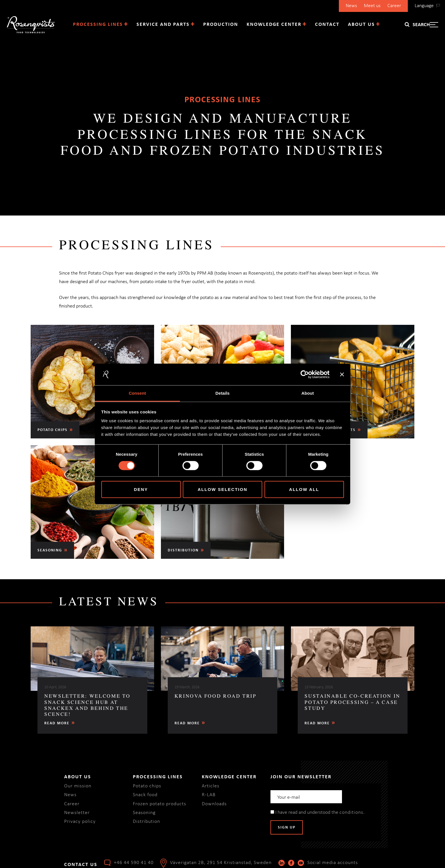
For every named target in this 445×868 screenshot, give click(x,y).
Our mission (78, 786)
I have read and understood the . (317, 812)
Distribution (146, 822)
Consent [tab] (138, 393)
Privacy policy (80, 822)
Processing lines (98, 25)
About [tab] (308, 393)
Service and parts (163, 25)
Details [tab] (222, 393)
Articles (211, 786)
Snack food (145, 795)
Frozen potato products (159, 804)
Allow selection (223, 489)
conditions (351, 812)
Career (394, 6)
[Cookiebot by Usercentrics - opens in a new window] (305, 375)
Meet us (372, 6)
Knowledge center (274, 25)
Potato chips (147, 786)
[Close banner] (342, 375)
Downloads (214, 804)
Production (221, 25)
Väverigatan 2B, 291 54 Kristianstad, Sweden (221, 863)
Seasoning (144, 813)
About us (361, 25)
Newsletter (77, 813)
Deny (141, 489)
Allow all (304, 489)
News (351, 6)
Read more (57, 723)
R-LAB (209, 795)
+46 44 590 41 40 (134, 863)
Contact (327, 25)
